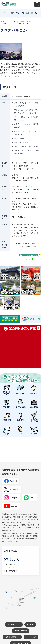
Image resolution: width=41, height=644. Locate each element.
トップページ (6, 21)
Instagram (11, 498)
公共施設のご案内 (26, 21)
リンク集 (30, 624)
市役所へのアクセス (12, 637)
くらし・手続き (15, 13)
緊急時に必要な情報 (20, 346)
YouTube (11, 506)
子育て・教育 (25, 13)
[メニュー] (37, 4)
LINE (29, 498)
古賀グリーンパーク (9, 24)
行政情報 (15, 21)
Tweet (27, 259)
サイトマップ (31, 637)
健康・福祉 (34, 13)
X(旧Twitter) (12, 489)
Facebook (11, 481)
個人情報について (14, 624)
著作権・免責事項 (21, 631)
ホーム (6, 13)
